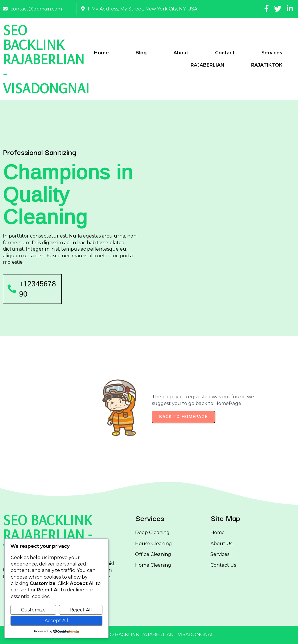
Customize (33, 610)
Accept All (56, 621)
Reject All (81, 610)
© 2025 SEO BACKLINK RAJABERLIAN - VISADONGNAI (149, 635)
